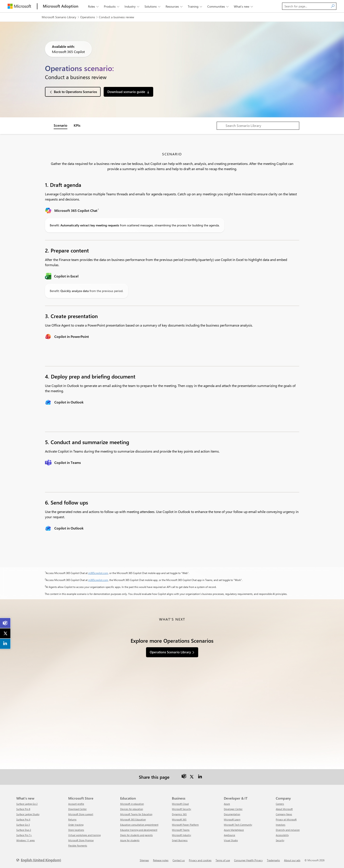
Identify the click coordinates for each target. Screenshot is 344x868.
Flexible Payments (78, 846)
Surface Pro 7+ (24, 835)
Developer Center (233, 809)
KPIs (77, 125)
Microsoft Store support (81, 814)
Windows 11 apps (26, 840)
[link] (5, 623)
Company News (284, 814)
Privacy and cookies (200, 860)
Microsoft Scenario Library (59, 17)
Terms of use (223, 860)
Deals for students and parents (136, 835)
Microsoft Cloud (180, 804)
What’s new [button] (244, 6)
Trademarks (273, 860)
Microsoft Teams (181, 830)
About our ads (292, 860)
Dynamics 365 (179, 814)
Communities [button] (218, 6)
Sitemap (144, 860)
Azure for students (130, 840)
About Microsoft (284, 809)
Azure (227, 804)
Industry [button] (132, 6)
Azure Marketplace (234, 830)
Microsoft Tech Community (238, 825)
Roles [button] (94, 6)
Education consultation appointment (139, 825)
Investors (281, 825)
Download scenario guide (126, 92)
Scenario (61, 125)
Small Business (180, 840)
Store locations (76, 830)
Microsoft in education (132, 804)
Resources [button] (174, 6)
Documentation (232, 814)
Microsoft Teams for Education (136, 814)
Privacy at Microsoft (286, 819)
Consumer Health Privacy (248, 860)
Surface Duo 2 (24, 830)
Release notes (161, 860)
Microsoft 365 (179, 819)
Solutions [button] (153, 6)
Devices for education (132, 809)
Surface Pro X (23, 819)
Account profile (76, 804)
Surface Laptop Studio (28, 814)
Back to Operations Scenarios (75, 92)
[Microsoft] (19, 6)
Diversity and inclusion (288, 830)
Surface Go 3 (23, 825)
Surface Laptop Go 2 (27, 804)
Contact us (179, 860)
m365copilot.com (98, 573)
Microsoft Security (181, 809)
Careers (280, 804)
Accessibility (282, 835)
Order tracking (76, 825)
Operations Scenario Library (170, 652)
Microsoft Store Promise (81, 840)
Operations (88, 17)
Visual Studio (231, 840)
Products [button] (112, 6)
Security (280, 840)
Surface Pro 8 (23, 809)
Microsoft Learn (232, 819)
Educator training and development (139, 830)
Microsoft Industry (181, 835)
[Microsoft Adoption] (61, 6)
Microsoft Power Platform (185, 825)
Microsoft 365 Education (133, 819)
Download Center (77, 809)
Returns (72, 819)
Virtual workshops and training (84, 835)
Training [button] (195, 6)
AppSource (229, 835)
